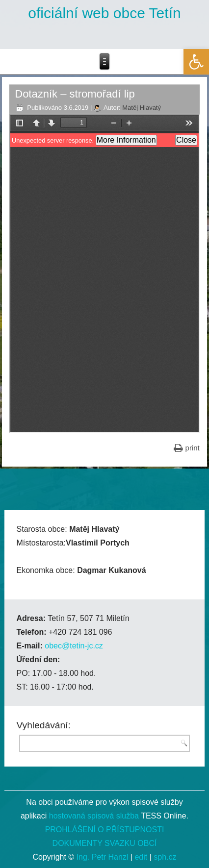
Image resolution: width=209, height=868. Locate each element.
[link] (196, 62)
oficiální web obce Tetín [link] (104, 13)
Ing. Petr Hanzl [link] (103, 857)
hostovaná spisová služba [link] (94, 816)
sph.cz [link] (165, 857)
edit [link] (141, 857)
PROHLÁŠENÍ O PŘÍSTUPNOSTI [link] (105, 830)
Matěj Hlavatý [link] (142, 108)
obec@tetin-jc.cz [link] (74, 646)
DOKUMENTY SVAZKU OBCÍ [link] (105, 843)
